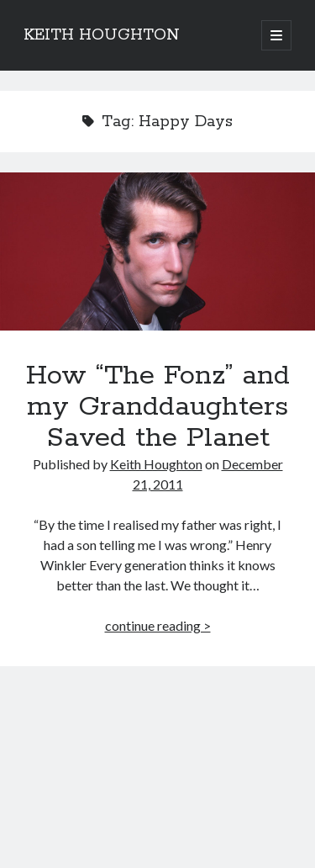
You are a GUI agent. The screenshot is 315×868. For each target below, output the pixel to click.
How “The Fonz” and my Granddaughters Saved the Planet (157, 251)
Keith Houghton (156, 464)
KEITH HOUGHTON (102, 35)
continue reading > (158, 625)
